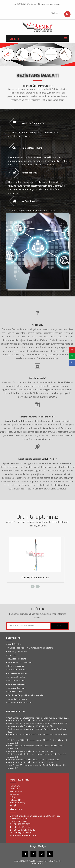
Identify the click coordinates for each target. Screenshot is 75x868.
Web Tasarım (37, 864)
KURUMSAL (15, 786)
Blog (12, 797)
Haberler (15, 794)
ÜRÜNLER (14, 789)
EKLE (60, 626)
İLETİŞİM (14, 806)
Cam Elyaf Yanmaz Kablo (35, 578)
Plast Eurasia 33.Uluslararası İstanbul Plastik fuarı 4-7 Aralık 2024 (38, 723)
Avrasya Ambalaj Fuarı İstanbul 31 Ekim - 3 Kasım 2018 (33, 760)
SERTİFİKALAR (16, 792)
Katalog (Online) (17, 803)
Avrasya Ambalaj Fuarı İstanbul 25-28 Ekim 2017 (30, 763)
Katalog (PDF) (16, 800)
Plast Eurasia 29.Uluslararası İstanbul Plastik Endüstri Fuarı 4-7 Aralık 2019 (37, 747)
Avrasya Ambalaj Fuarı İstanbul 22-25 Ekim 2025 (31, 721)
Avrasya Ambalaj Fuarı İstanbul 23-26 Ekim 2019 (30, 751)
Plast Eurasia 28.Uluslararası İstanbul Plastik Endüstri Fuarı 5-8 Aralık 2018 (37, 756)
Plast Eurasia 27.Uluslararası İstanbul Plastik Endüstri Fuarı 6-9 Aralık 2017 (37, 767)
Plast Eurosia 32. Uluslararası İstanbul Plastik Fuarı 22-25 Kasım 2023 (37, 730)
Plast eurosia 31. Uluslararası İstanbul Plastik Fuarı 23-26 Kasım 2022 (37, 736)
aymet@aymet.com (51, 4)
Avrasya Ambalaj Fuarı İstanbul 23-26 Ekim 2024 (30, 726)
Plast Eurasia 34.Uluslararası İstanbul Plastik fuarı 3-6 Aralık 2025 (38, 718)
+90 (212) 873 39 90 (26, 4)
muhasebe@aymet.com (25, 835)
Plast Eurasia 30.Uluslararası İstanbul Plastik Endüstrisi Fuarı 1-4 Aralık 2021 (37, 742)
